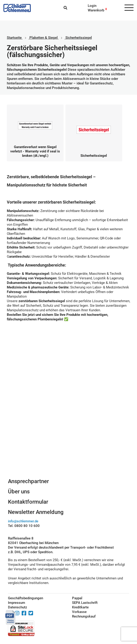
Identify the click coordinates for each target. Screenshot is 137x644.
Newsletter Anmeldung (36, 512)
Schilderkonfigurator (68, 435)
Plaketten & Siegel (44, 38)
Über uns (19, 492)
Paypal (77, 598)
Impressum (17, 603)
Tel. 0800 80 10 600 (24, 526)
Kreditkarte (80, 607)
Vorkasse (79, 612)
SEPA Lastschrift (85, 603)
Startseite (14, 38)
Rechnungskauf (84, 616)
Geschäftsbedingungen (26, 598)
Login (92, 6)
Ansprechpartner (28, 481)
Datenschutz (18, 607)
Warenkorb (96, 10)
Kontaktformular (28, 502)
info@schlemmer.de (23, 521)
